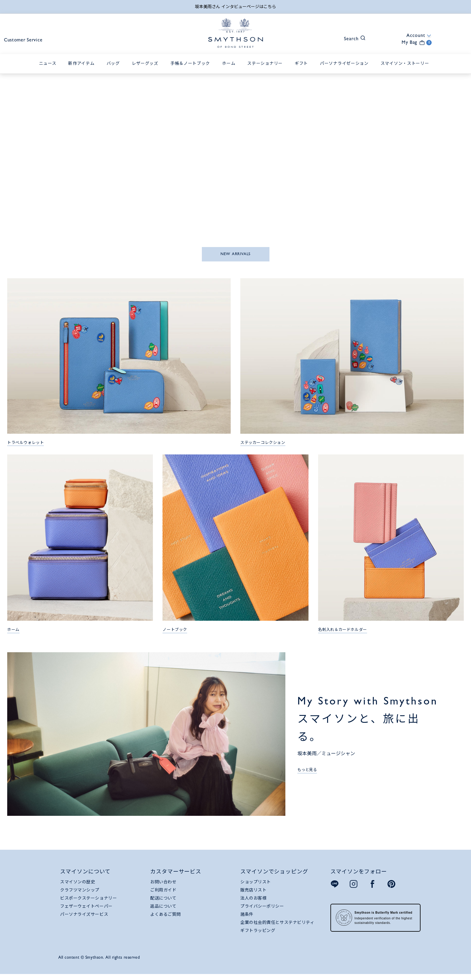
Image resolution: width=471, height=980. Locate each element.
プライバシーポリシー (262, 911)
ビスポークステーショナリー (88, 903)
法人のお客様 (253, 903)
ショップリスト (256, 886)
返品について (163, 911)
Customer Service (43, 47)
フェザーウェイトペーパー (86, 911)
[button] (328, 46)
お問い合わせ (163, 886)
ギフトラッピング (258, 935)
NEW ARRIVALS (235, 259)
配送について (163, 903)
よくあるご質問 (166, 919)
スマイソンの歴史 (77, 886)
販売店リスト (253, 894)
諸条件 (247, 919)
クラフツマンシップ (80, 894)
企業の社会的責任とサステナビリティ (277, 927)
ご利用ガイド (163, 894)
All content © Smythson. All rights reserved (99, 962)
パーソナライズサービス (84, 919)
